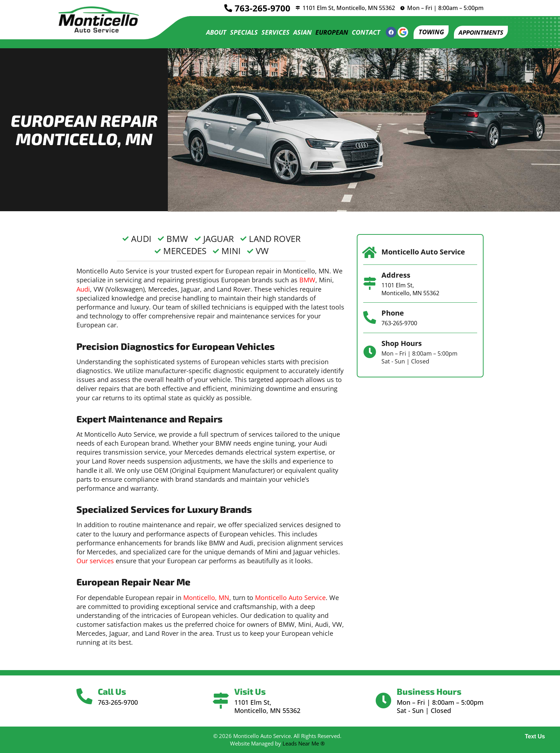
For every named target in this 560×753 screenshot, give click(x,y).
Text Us (535, 736)
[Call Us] (85, 697)
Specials (240, 32)
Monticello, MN (206, 598)
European (327, 32)
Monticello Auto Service (290, 598)
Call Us (114, 691)
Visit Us (251, 691)
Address (396, 275)
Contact (362, 32)
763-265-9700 (260, 8)
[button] (479, 32)
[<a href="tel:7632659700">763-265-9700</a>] (225, 8)
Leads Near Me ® (304, 743)
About (212, 32)
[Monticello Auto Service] (370, 253)
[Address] (370, 283)
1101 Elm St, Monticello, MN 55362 (347, 8)
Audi (83, 289)
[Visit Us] (221, 701)
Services (271, 32)
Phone (393, 313)
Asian (298, 32)
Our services (95, 561)
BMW (307, 280)
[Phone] (370, 318)
